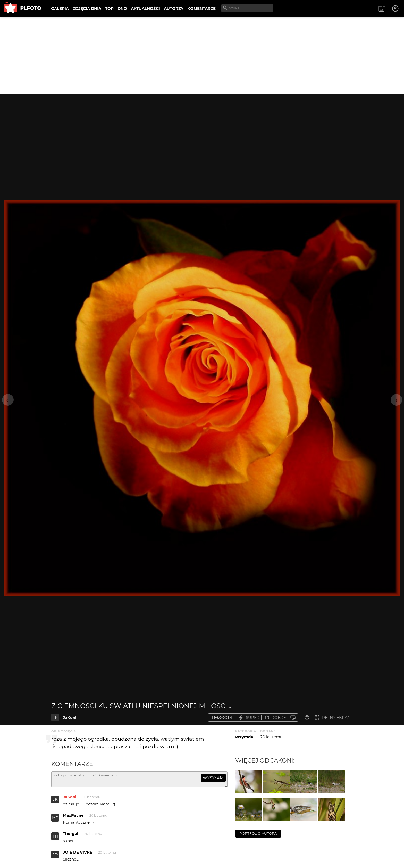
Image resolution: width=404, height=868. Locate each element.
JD (55, 857)
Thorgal (71, 836)
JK (55, 718)
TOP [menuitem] (109, 8)
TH (55, 838)
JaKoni (70, 718)
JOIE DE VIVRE (78, 854)
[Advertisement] (202, 55)
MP (55, 820)
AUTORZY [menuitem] (174, 8)
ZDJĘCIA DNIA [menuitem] (87, 8)
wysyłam (213, 778)
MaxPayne (73, 818)
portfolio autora (258, 833)
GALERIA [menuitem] (60, 8)
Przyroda (244, 737)
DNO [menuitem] (122, 8)
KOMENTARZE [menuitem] (201, 8)
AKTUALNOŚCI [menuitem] (145, 8)
